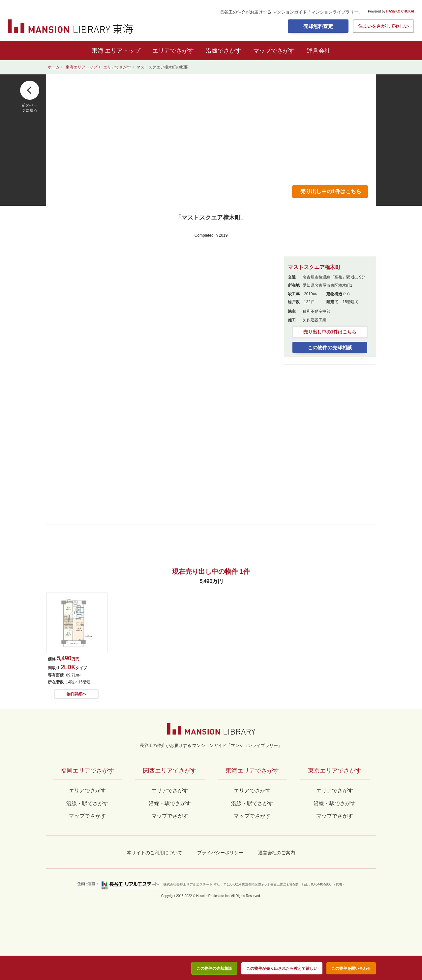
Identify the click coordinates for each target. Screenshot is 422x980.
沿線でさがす (224, 51)
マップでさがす (274, 51)
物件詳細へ (76, 694)
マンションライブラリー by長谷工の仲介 (211, 729)
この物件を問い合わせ (351, 968)
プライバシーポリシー (220, 853)
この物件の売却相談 (330, 347)
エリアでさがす (173, 51)
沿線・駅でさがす (335, 803)
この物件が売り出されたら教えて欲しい (282, 968)
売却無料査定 (318, 26)
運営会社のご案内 (277, 853)
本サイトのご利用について (155, 853)
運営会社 (318, 51)
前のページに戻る (30, 108)
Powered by (391, 12)
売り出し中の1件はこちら (331, 191)
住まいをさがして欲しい (383, 26)
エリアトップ (123, 51)
